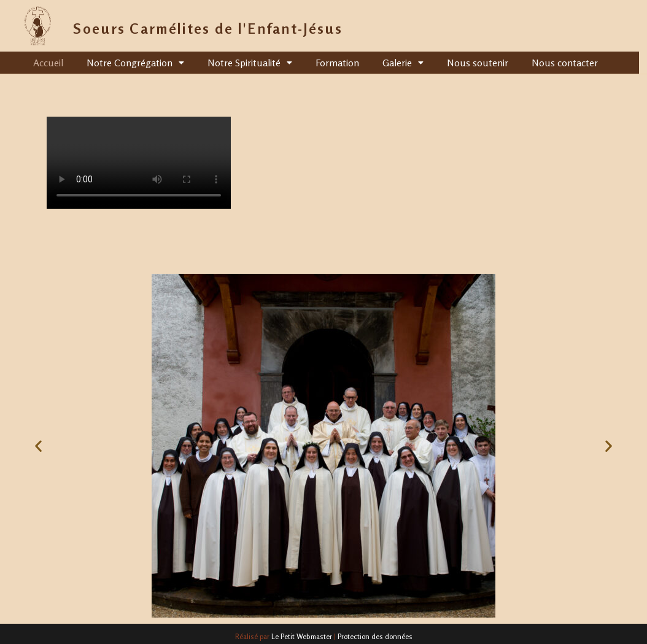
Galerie (403, 63)
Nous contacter (565, 63)
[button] (38, 445)
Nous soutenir (478, 63)
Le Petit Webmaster (302, 636)
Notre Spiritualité (250, 63)
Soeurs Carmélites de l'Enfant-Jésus (208, 29)
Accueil (48, 63)
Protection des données (375, 636)
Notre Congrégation (135, 63)
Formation (337, 63)
